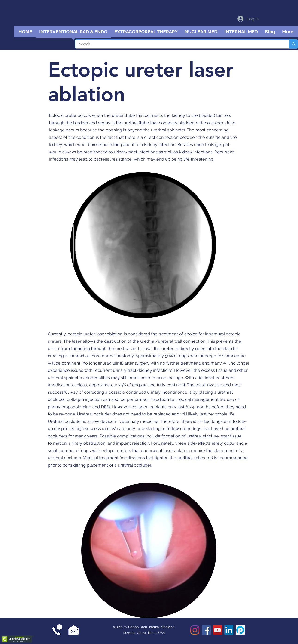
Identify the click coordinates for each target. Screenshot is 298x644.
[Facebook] (206, 630)
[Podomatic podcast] (240, 630)
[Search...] (179, 44)
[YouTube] (217, 630)
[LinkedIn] (229, 630)
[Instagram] (195, 630)
